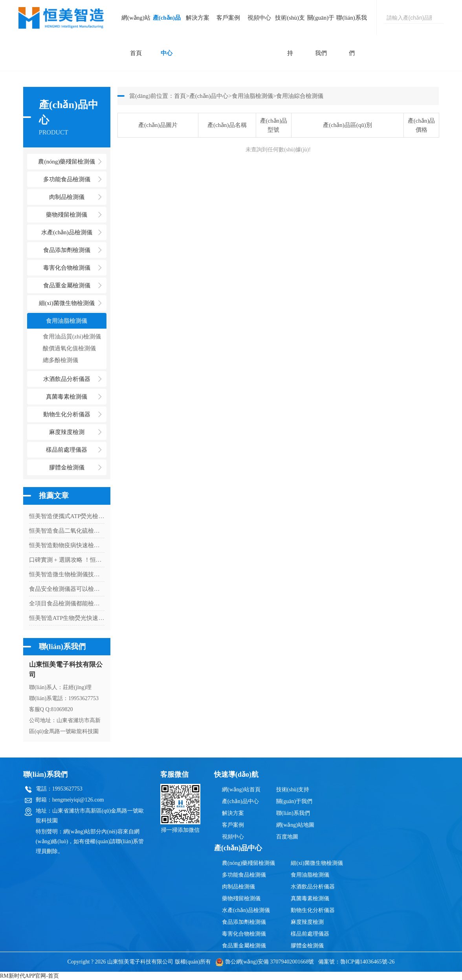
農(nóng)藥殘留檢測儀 (248, 863)
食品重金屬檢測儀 (244, 946)
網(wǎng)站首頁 (136, 35)
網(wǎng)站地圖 (295, 825)
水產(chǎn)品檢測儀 (246, 910)
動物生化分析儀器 (313, 910)
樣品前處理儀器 (310, 934)
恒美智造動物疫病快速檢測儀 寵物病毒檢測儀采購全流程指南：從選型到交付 (67, 545)
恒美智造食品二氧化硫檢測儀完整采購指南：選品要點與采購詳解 (67, 531)
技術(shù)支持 (290, 35)
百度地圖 (287, 837)
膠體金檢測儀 (67, 467)
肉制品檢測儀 (238, 887)
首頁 (180, 96)
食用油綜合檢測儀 (300, 96)
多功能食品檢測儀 (244, 875)
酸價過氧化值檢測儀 (69, 348)
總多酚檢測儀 (60, 360)
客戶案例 (228, 18)
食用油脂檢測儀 (252, 96)
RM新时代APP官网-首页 (29, 976)
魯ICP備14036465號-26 (367, 962)
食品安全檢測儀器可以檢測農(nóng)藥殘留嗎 (67, 589)
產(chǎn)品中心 (167, 35)
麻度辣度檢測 (307, 922)
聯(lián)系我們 (351, 35)
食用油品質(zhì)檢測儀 (72, 336)
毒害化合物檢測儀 (244, 934)
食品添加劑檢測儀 (244, 922)
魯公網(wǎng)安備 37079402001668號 (265, 962)
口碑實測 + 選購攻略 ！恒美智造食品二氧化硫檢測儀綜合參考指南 (67, 560)
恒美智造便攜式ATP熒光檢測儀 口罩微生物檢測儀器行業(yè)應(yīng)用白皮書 (67, 516)
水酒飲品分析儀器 (313, 887)
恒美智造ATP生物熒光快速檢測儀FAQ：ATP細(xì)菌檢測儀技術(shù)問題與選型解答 (67, 618)
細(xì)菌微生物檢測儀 (317, 863)
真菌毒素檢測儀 (310, 898)
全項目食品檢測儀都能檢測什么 (67, 603)
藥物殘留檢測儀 (241, 898)
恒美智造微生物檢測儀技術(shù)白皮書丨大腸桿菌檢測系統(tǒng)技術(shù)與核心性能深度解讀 (67, 574)
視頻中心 (259, 18)
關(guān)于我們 (321, 35)
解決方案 (198, 18)
